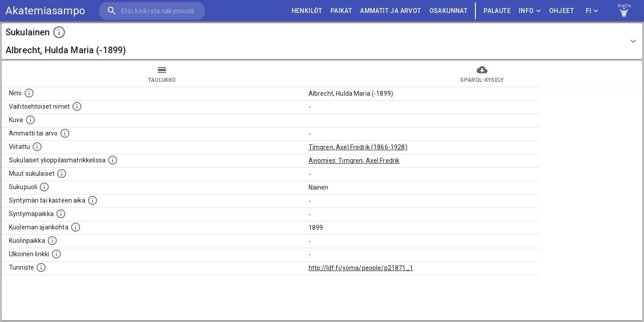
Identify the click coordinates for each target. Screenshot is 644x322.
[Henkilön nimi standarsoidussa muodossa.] (29, 93)
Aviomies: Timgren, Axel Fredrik (354, 161)
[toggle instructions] (59, 32)
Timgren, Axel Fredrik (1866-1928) (358, 147)
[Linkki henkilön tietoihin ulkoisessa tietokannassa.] (56, 254)
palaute (497, 11)
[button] (322, 41)
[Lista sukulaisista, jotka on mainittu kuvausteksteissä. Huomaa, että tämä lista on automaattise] (62, 174)
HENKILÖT (307, 11)
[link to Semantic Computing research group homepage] (624, 11)
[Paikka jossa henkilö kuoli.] (52, 241)
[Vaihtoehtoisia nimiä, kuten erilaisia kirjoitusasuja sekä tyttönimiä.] (77, 106)
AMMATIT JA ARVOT (390, 11)
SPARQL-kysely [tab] (482, 74)
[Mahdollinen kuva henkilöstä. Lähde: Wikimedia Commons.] (30, 120)
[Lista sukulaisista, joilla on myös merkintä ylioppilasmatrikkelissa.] (113, 160)
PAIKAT (341, 11)
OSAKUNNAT (449, 11)
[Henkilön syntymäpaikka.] (61, 214)
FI (592, 11)
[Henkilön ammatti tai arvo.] (65, 133)
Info (530, 11)
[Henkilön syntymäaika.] (93, 200)
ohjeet (561, 11)
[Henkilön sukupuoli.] (44, 187)
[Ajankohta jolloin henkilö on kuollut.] (76, 227)
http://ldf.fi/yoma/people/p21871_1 (361, 268)
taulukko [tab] (162, 74)
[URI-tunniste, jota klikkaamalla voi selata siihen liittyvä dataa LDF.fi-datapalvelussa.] (41, 267)
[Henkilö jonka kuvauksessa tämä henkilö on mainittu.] (37, 147)
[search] (152, 11)
